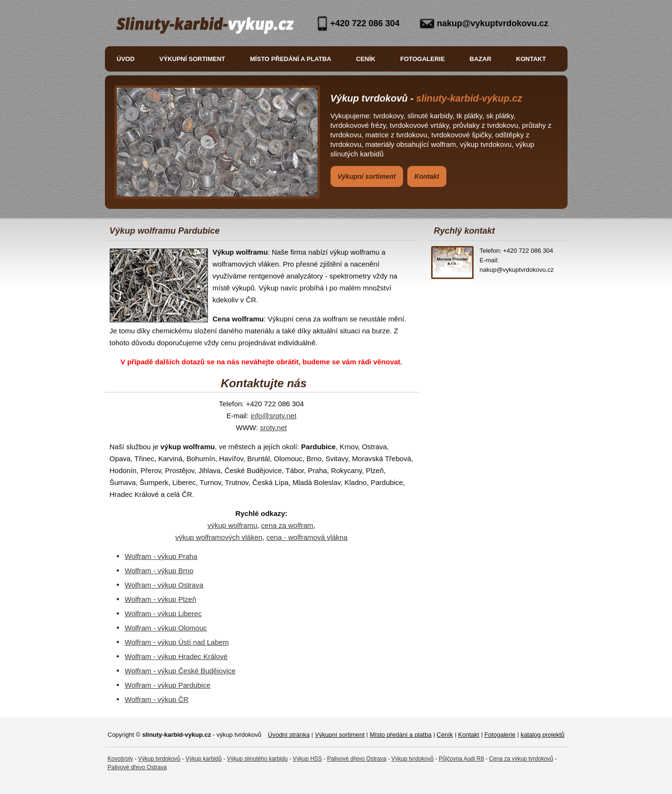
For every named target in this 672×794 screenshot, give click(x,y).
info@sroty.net (274, 416)
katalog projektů (543, 735)
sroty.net (273, 428)
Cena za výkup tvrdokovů (521, 759)
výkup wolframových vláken (219, 537)
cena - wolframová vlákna (307, 537)
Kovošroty (120, 759)
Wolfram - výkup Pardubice (168, 685)
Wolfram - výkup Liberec (163, 614)
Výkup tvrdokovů (160, 759)
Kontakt (531, 59)
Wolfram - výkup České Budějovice (180, 671)
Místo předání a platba (290, 59)
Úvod (126, 59)
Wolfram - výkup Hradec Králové (176, 656)
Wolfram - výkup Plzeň (161, 599)
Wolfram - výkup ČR (157, 699)
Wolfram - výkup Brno (159, 571)
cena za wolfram (287, 525)
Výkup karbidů (204, 759)
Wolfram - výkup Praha (161, 556)
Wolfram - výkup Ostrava (164, 585)
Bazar (481, 59)
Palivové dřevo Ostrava (357, 759)
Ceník (365, 59)
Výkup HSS (307, 759)
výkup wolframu (232, 525)
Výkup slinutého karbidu (257, 759)
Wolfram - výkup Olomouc (166, 628)
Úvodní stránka (289, 735)
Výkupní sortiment (192, 59)
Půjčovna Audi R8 (461, 759)
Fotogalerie (423, 59)
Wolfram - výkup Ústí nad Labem (177, 642)
